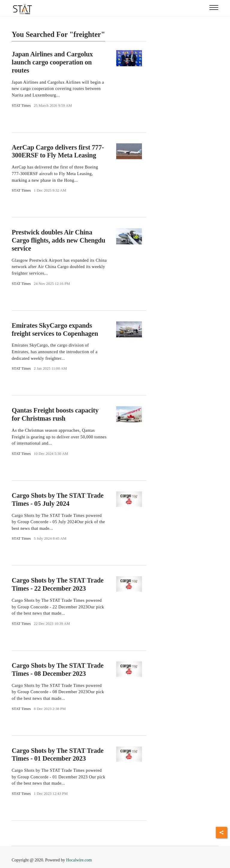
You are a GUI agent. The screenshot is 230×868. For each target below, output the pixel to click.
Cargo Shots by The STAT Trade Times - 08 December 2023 (58, 670)
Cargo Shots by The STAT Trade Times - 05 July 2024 (58, 500)
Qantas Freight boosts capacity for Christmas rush (55, 414)
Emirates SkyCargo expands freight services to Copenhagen (55, 330)
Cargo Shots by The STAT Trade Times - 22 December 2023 (58, 584)
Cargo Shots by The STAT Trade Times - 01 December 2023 (58, 754)
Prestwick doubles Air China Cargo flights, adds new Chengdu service (59, 240)
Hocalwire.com (79, 860)
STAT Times (21, 106)
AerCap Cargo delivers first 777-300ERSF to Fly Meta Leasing (58, 151)
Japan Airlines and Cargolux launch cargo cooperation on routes (52, 62)
